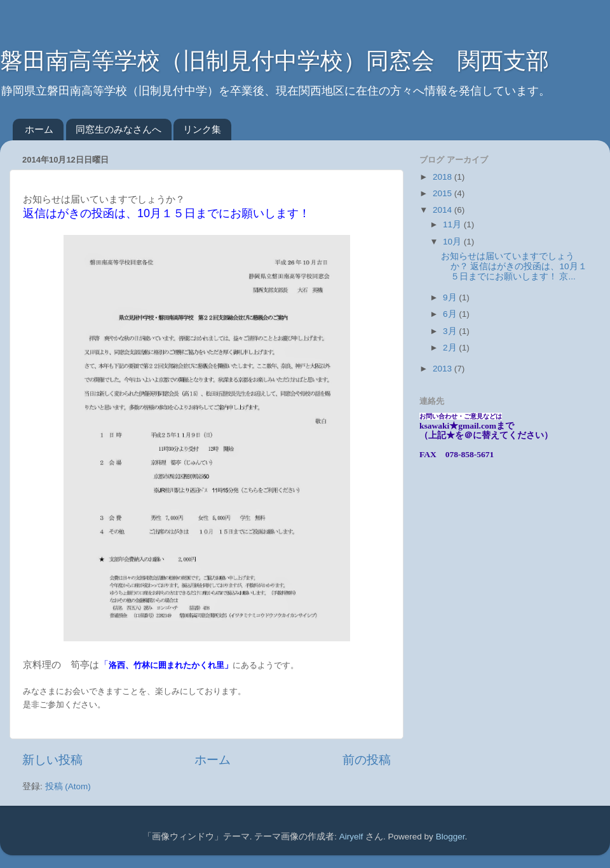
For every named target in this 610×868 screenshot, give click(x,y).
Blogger (451, 837)
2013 (444, 369)
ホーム (39, 129)
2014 (444, 210)
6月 (451, 314)
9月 (451, 297)
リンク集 (202, 129)
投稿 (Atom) (68, 786)
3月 (451, 331)
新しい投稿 (52, 760)
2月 (451, 348)
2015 (444, 193)
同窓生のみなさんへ (119, 129)
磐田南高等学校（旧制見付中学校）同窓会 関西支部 (274, 61)
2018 (444, 177)
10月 (453, 242)
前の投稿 (367, 760)
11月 (453, 224)
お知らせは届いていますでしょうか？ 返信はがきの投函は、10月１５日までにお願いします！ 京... (514, 266)
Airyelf (351, 837)
